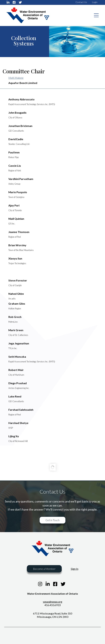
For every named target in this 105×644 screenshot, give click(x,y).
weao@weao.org (53, 602)
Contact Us (81, 2)
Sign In (75, 569)
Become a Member (44, 569)
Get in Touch (53, 520)
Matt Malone (16, 78)
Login (95, 2)
